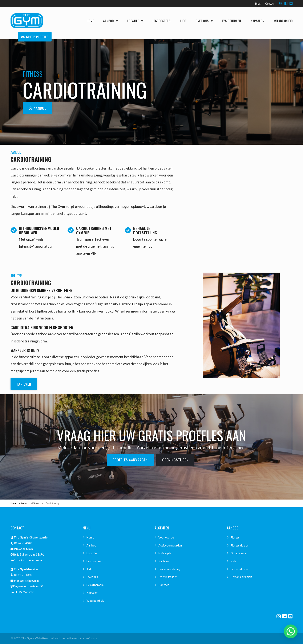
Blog (258, 4)
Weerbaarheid (283, 21)
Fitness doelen (240, 545)
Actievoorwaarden (170, 545)
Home (90, 21)
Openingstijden (168, 577)
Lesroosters (161, 21)
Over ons (204, 21)
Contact (270, 4)
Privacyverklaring (169, 569)
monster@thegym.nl (27, 581)
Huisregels (165, 553)
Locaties (135, 21)
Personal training (241, 577)
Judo (183, 21)
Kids (233, 561)
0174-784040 (23, 543)
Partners (164, 561)
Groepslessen (239, 553)
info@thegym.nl (24, 549)
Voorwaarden (167, 537)
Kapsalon (258, 21)
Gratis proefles (35, 37)
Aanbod (110, 21)
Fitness (36, 503)
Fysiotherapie (232, 21)
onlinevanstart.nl (76, 638)
